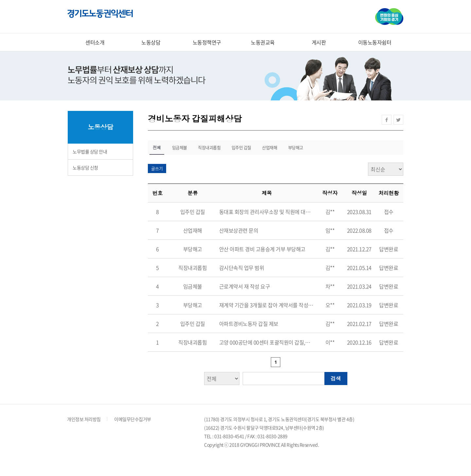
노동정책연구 (207, 42)
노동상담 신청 (85, 167)
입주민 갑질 (241, 147)
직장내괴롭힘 (209, 147)
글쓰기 (157, 168)
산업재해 (270, 147)
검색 (336, 379)
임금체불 (180, 147)
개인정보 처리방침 (84, 419)
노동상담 (151, 42)
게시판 (319, 42)
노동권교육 (263, 42)
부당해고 (296, 147)
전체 (157, 148)
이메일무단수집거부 (133, 419)
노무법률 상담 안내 (90, 151)
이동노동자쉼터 (375, 42)
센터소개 (95, 42)
